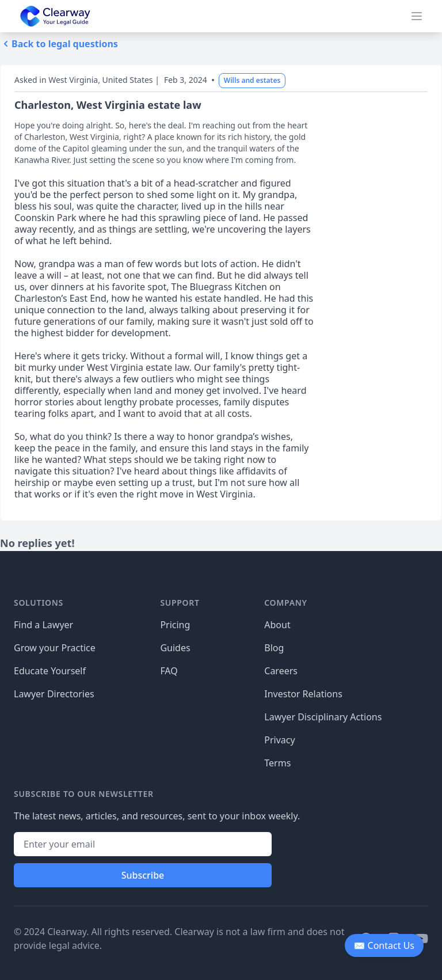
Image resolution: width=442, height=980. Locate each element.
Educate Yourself (50, 671)
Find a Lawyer (43, 625)
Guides (175, 648)
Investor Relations (303, 694)
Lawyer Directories (54, 694)
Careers (281, 671)
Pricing (175, 625)
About (277, 625)
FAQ (169, 671)
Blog (274, 648)
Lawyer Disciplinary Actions (323, 717)
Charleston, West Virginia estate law (108, 105)
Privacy (279, 740)
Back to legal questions (59, 44)
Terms (277, 763)
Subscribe (143, 875)
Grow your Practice (55, 648)
